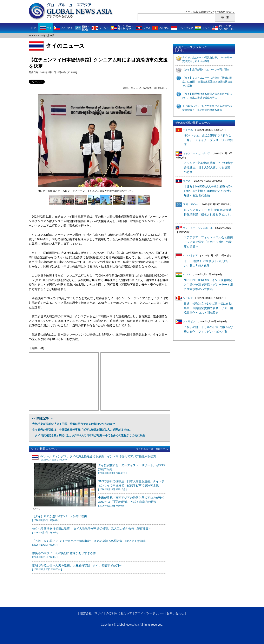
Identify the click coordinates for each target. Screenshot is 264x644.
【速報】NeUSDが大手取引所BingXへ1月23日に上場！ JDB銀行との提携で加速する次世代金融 (208, 191)
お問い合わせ (175, 613)
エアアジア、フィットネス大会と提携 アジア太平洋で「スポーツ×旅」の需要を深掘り (210, 242)
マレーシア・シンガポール (194, 228)
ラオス (183, 181)
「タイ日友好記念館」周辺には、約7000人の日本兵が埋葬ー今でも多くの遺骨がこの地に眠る (89, 435)
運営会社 (86, 613)
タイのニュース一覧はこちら (152, 449)
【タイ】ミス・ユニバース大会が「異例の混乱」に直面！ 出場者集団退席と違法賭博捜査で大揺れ (207, 82)
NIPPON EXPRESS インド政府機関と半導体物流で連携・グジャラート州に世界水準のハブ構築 (208, 285)
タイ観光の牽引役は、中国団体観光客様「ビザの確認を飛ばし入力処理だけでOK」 (82, 430)
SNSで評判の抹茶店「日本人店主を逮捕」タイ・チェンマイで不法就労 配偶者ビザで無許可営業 (131, 485)
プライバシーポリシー (149, 613)
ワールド (184, 298)
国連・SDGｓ (187, 204)
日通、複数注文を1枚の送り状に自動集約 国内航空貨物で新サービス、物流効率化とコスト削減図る (208, 308)
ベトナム (184, 130)
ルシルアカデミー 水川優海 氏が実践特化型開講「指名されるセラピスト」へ (208, 215)
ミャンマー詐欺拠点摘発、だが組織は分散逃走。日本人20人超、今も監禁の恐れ (208, 168)
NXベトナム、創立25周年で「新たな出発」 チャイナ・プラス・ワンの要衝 (208, 140)
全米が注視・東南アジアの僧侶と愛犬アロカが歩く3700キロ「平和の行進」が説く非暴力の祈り (131, 502)
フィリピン (185, 321)
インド (183, 274)
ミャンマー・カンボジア (193, 153)
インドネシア (187, 255)
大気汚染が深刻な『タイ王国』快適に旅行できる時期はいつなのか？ (74, 424)
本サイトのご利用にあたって (113, 613)
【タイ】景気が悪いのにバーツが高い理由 (206, 69)
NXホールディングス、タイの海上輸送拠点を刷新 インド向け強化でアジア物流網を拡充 (98, 458)
